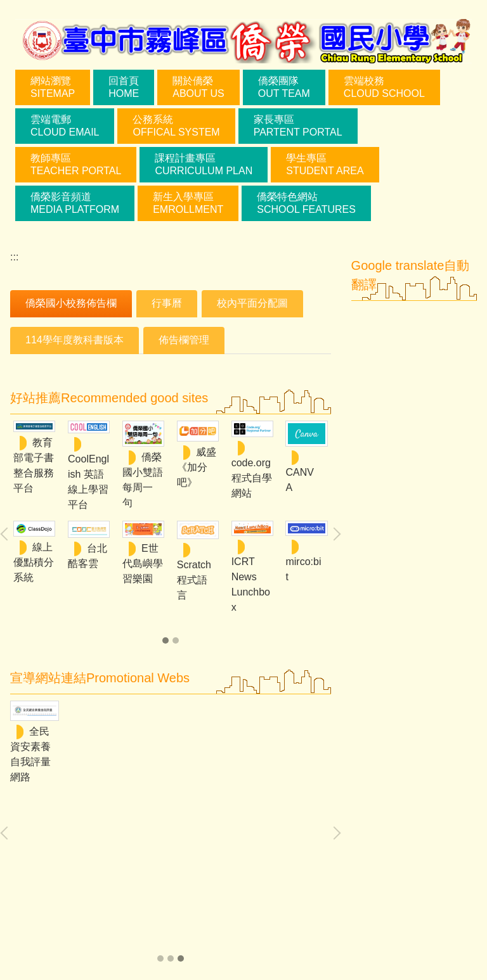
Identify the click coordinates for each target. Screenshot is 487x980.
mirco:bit (303, 569)
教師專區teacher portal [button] (76, 164)
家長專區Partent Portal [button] (298, 126)
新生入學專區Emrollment (188, 203)
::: (14, 257)
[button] (334, 534)
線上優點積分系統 (34, 562)
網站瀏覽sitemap (53, 87)
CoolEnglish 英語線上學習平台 (88, 482)
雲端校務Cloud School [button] (384, 87)
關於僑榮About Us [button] (198, 87)
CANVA (299, 480)
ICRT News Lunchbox (251, 584)
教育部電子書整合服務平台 (34, 465)
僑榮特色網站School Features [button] (306, 203)
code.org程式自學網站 (252, 478)
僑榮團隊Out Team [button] (284, 87)
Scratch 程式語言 (194, 580)
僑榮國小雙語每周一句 (143, 480)
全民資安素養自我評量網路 (30, 754)
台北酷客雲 (88, 556)
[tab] (71, 304)
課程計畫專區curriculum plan (204, 164)
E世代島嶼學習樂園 (143, 563)
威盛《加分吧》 (197, 467)
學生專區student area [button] (325, 164)
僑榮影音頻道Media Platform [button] (75, 203)
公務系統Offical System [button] (176, 126)
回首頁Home (124, 87)
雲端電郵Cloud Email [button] (65, 126)
